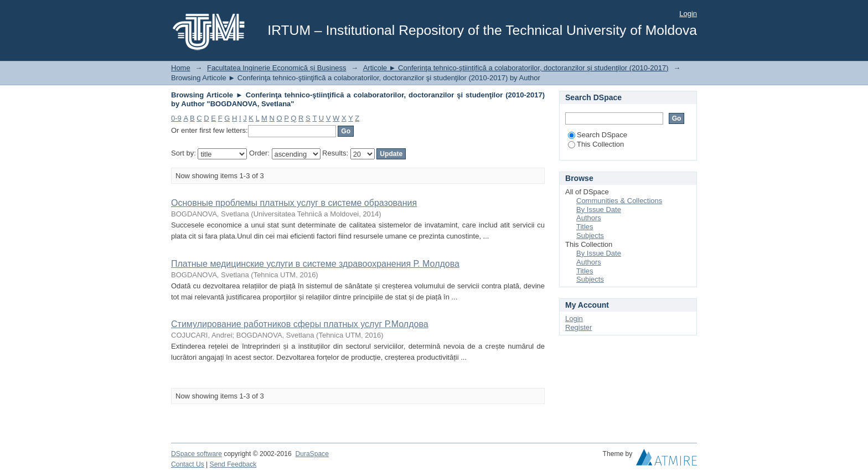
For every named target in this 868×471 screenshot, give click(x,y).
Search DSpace (598, 135)
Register (578, 327)
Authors (589, 218)
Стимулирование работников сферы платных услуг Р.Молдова (300, 324)
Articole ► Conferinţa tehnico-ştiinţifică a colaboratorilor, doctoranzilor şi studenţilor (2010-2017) (516, 68)
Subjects (590, 235)
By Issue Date (599, 209)
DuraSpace (312, 454)
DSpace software (197, 454)
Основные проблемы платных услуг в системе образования (294, 203)
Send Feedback (233, 464)
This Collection (596, 144)
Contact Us (188, 464)
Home (181, 68)
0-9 (176, 118)
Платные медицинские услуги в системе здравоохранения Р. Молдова (315, 264)
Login (688, 14)
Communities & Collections (619, 201)
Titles (585, 227)
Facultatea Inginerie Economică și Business (277, 68)
